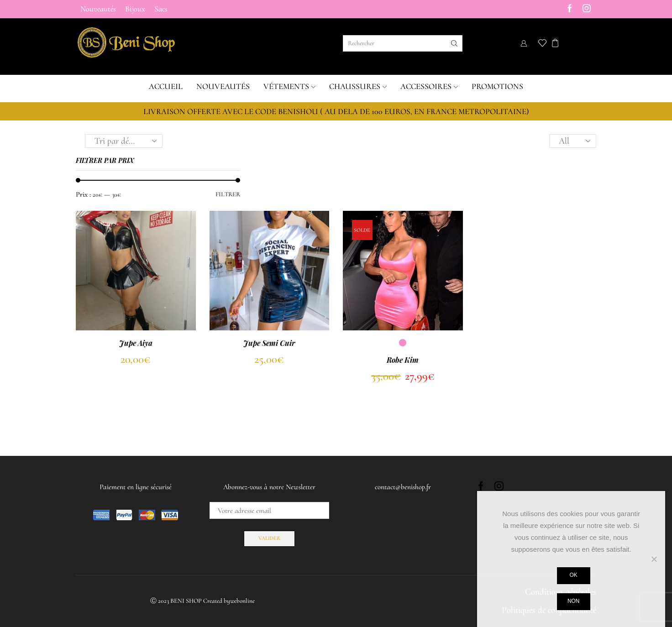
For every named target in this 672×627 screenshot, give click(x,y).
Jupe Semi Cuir (269, 343)
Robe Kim (403, 360)
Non (573, 601)
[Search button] (454, 43)
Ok (574, 575)
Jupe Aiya (136, 343)
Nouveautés (98, 9)
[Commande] (124, 141)
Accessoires (429, 86)
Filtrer (228, 194)
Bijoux (135, 9)
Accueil (166, 86)
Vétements (289, 86)
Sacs (161, 9)
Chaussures (358, 86)
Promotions (497, 86)
